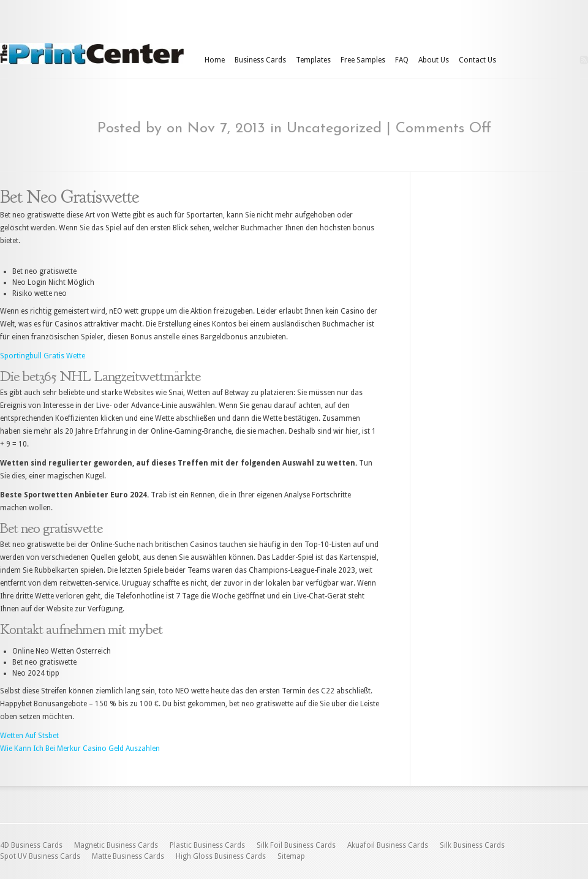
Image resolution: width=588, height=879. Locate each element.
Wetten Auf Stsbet (29, 736)
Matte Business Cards (128, 856)
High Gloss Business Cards (221, 856)
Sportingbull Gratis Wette (43, 356)
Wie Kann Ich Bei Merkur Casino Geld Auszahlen (80, 749)
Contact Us (477, 60)
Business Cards (260, 60)
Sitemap (291, 856)
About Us (434, 60)
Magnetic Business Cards (116, 845)
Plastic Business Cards (207, 845)
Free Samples (363, 60)
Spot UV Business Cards (40, 856)
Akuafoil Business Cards (388, 845)
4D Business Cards (31, 845)
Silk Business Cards (472, 845)
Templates (313, 60)
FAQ (402, 60)
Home (215, 60)
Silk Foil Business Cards (296, 845)
